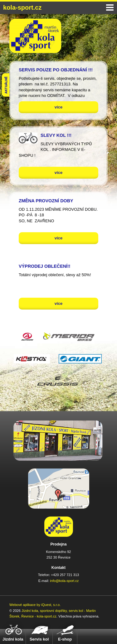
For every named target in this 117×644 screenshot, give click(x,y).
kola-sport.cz (22, 7)
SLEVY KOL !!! (56, 135)
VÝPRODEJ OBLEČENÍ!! (45, 266)
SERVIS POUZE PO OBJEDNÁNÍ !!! (56, 70)
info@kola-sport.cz (64, 581)
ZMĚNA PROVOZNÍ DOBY (46, 201)
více (58, 107)
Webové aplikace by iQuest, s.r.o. (35, 605)
